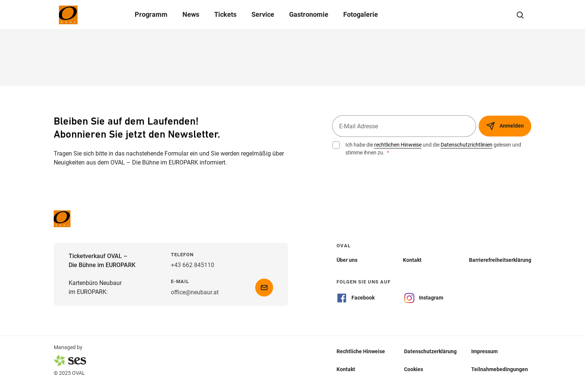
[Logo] (83, 15)
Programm (151, 14)
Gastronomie (309, 14)
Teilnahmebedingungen (500, 369)
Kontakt (346, 369)
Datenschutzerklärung (430, 351)
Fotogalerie (361, 14)
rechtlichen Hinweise (398, 145)
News (191, 14)
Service (263, 14)
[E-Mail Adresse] (404, 126)
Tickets (225, 14)
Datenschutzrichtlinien (467, 145)
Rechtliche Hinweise (361, 351)
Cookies (414, 369)
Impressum (484, 351)
